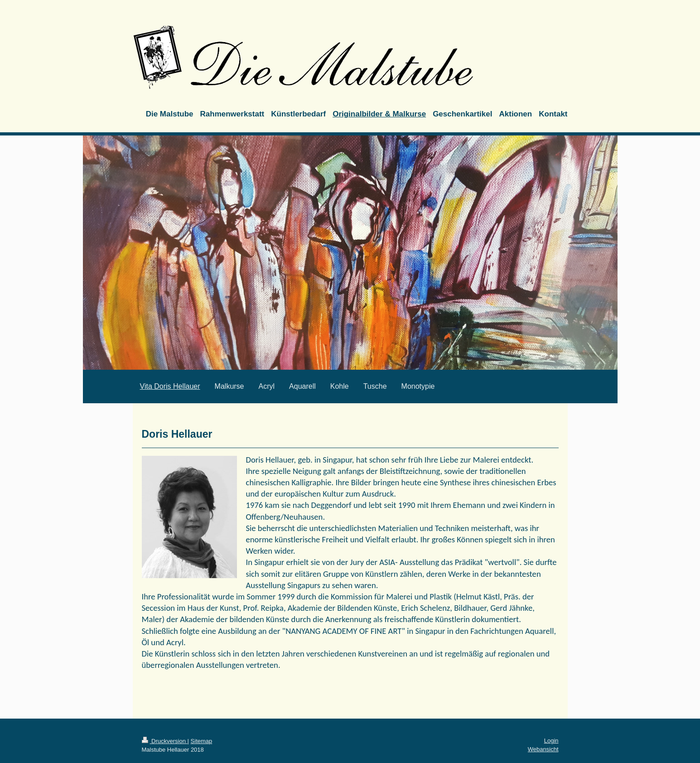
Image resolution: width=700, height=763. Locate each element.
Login (551, 741)
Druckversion (165, 741)
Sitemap (202, 741)
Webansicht (543, 749)
